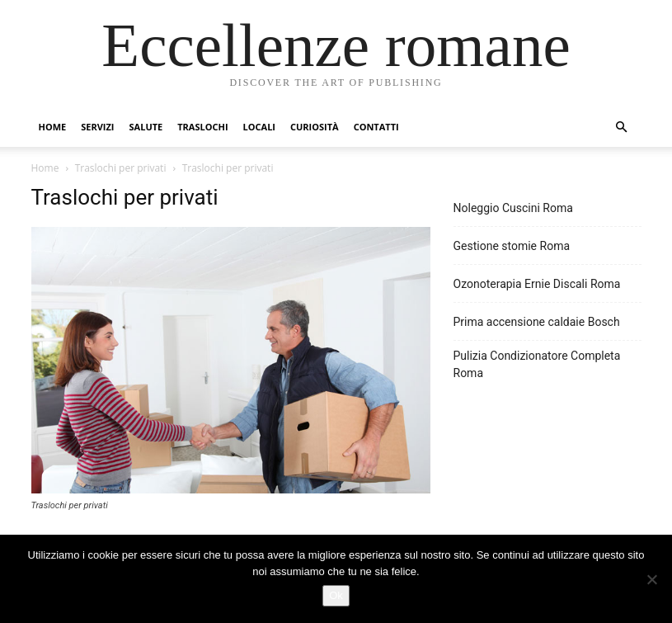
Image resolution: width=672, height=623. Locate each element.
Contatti (376, 127)
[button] (622, 127)
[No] (651, 579)
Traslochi (202, 127)
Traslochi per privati (121, 168)
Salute (146, 127)
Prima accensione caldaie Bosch (537, 322)
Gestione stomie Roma (512, 246)
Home (53, 127)
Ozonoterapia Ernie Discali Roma (537, 284)
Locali (259, 127)
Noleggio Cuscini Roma (513, 208)
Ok (336, 595)
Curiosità (315, 127)
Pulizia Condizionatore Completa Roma (537, 364)
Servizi (97, 127)
